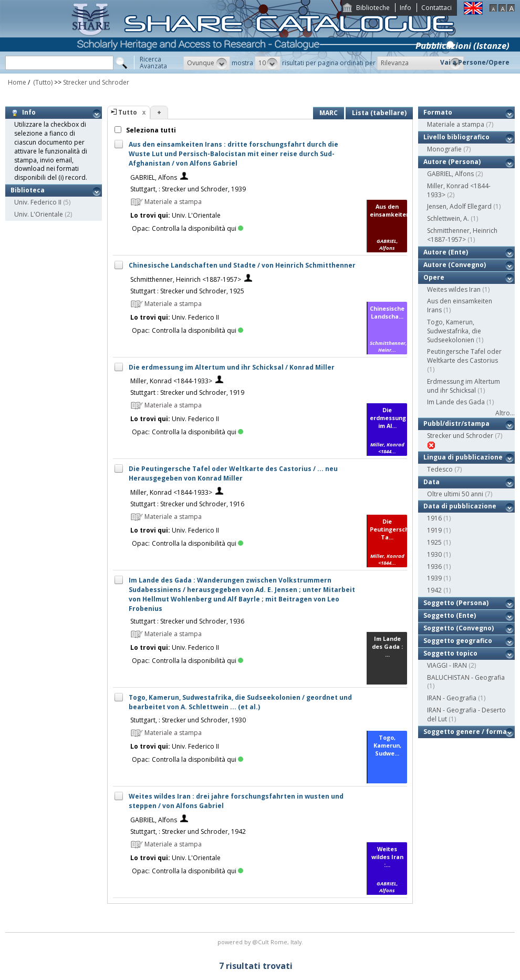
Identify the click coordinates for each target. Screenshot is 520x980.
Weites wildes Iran (454, 289)
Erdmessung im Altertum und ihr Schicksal (464, 386)
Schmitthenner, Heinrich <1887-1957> (186, 279)
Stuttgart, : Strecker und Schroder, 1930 (188, 720)
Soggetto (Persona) (456, 603)
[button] (207, 63)
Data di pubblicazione (460, 506)
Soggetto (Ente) (450, 615)
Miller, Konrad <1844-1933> (171, 381)
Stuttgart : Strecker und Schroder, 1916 (187, 504)
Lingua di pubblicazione (463, 457)
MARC (329, 113)
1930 (434, 554)
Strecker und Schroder (96, 82)
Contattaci (436, 8)
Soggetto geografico (458, 641)
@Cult (261, 942)
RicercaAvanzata (153, 63)
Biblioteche (373, 8)
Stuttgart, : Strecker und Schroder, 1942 (188, 831)
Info (405, 8)
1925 (434, 542)
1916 (434, 518)
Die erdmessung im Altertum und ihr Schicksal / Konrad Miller (232, 367)
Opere (434, 277)
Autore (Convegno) (455, 265)
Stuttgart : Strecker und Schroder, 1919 (187, 392)
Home (17, 82)
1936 (434, 566)
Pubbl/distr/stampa (456, 423)
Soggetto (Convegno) (459, 628)
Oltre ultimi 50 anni (455, 494)
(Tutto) (42, 82)
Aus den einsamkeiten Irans (460, 305)
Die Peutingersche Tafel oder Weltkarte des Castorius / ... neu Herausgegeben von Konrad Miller (233, 473)
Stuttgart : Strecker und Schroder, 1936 (187, 621)
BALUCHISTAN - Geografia (466, 677)
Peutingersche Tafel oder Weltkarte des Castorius (464, 356)
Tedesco (440, 469)
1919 (434, 530)
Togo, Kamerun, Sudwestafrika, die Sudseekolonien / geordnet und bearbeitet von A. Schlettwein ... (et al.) (240, 702)
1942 (434, 590)
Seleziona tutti (150, 130)
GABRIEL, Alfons (154, 177)
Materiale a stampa (456, 124)
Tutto (128, 112)
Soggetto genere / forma (465, 732)
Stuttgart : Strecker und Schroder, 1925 (187, 291)
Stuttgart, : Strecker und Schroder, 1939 (188, 189)
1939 (434, 578)
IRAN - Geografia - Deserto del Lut (466, 714)
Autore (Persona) (452, 162)
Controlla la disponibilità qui (197, 228)
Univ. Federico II (38, 202)
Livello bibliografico (456, 137)
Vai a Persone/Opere (475, 62)
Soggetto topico (450, 653)
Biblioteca (28, 190)
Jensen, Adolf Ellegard (459, 206)
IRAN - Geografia (452, 698)
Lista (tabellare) (379, 113)
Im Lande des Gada (456, 402)
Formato (438, 112)
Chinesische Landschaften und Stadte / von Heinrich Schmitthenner (242, 265)
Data (431, 482)
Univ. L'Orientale (39, 214)
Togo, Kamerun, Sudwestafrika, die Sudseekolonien (454, 331)
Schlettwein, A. (448, 218)
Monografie (444, 149)
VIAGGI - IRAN (447, 665)
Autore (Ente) (446, 252)
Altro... (505, 413)
